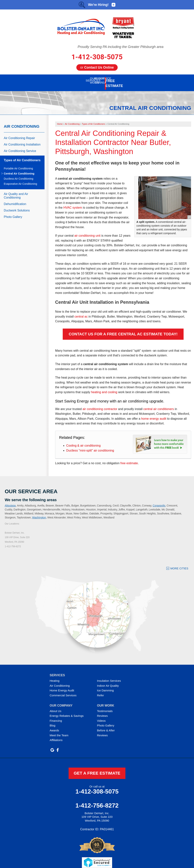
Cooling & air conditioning (83, 441)
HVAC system (73, 203)
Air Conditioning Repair (19, 134)
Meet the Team (59, 731)
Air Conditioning (22, 122)
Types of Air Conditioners (22, 156)
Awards (54, 726)
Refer (101, 691)
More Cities (179, 564)
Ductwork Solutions (17, 206)
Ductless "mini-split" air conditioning (90, 446)
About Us (56, 707)
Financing (56, 716)
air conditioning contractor (100, 405)
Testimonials (105, 707)
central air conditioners (159, 405)
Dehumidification (15, 200)
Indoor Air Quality (108, 681)
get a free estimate (97, 769)
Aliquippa (10, 501)
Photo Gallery (13, 212)
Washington (39, 513)
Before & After (106, 726)
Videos (101, 716)
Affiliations (56, 736)
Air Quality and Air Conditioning (16, 191)
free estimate (129, 459)
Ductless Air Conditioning (19, 174)
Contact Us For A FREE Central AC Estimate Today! (123, 330)
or (97, 67)
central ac (81, 312)
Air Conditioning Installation (22, 140)
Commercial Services (63, 691)
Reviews (102, 711)
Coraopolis (159, 501)
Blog (52, 721)
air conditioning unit (87, 231)
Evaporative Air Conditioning (20, 179)
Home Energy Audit (62, 686)
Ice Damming (105, 686)
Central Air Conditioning (19, 169)
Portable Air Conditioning (18, 164)
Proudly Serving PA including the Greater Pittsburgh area (121, 47)
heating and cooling (104, 388)
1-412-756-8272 (97, 801)
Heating (55, 676)
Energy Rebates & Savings (67, 711)
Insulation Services (109, 676)
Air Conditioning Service (20, 147)
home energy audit (154, 414)
